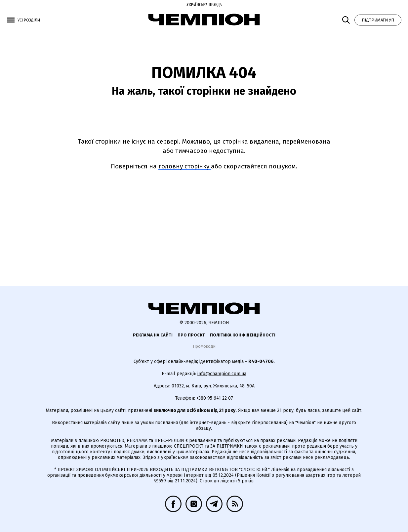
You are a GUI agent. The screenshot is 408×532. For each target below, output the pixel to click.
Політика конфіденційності (243, 335)
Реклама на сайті (153, 335)
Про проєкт (191, 335)
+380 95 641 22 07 (215, 398)
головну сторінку (185, 166)
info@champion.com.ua (222, 374)
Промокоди (204, 346)
